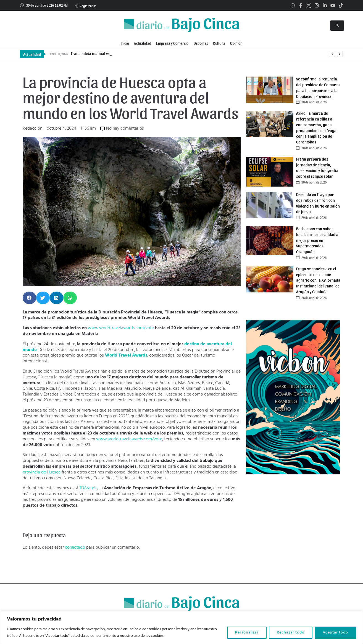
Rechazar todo (291, 633)
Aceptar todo (335, 633)
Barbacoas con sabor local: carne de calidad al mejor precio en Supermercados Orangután (318, 240)
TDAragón (88, 488)
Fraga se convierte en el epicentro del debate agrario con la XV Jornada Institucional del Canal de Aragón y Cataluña (318, 280)
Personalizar (247, 633)
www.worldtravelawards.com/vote (121, 328)
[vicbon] (293, 473)
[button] (29, 298)
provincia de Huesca (42, 472)
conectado (75, 548)
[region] (181, 628)
